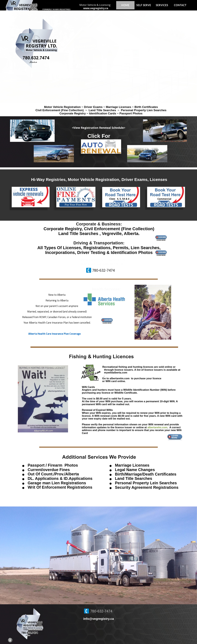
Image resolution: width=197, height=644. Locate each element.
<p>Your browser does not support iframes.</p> (98, 57)
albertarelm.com (157, 427)
